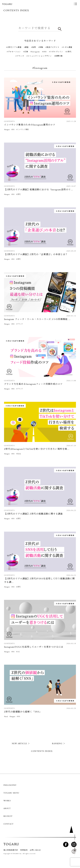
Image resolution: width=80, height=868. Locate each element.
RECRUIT (8, 816)
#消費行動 (58, 56)
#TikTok (18, 454)
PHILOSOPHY (10, 785)
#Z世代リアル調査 (14, 47)
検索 (60, 30)
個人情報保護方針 (11, 850)
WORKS (7, 801)
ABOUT (7, 809)
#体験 (41, 47)
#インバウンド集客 (22, 130)
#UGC (18, 652)
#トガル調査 (67, 47)
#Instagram (35, 52)
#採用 (33, 47)
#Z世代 (69, 52)
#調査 (26, 47)
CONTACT (9, 824)
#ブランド (20, 56)
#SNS (44, 52)
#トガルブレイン (56, 52)
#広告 (26, 52)
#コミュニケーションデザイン (39, 56)
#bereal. (6, 717)
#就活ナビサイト (52, 47)
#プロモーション (14, 52)
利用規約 (24, 850)
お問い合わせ (35, 850)
